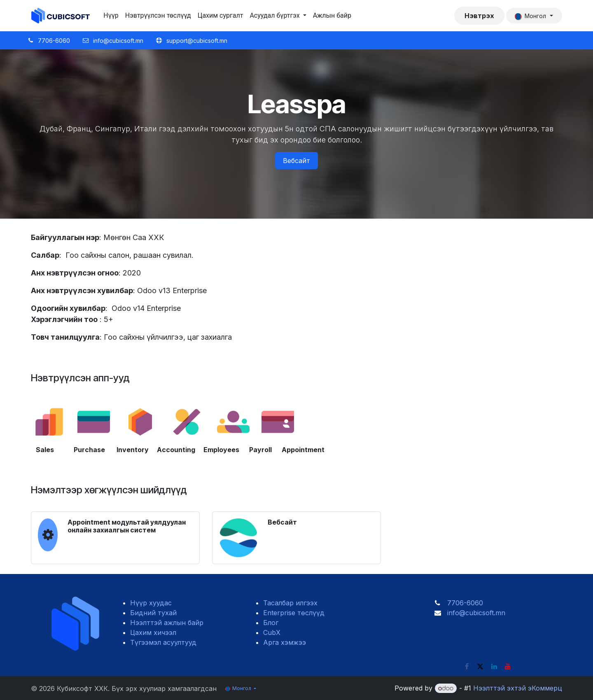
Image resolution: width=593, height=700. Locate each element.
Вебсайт (296, 161)
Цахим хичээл (153, 632)
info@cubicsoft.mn (476, 613)
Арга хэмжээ (285, 642)
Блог (271, 623)
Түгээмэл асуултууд (163, 642)
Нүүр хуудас (151, 603)
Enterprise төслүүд (294, 613)
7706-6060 (465, 603)
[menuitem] (111, 16)
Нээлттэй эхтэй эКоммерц (518, 688)
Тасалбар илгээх (290, 603)
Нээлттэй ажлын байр (167, 623)
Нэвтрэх (479, 16)
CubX (272, 632)
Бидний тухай (153, 613)
